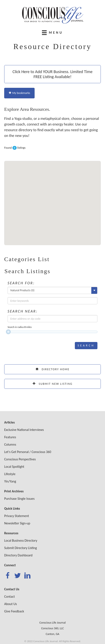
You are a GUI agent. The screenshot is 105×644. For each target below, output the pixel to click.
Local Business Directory (21, 540)
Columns (10, 444)
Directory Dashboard (18, 555)
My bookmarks (19, 93)
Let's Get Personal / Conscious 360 (28, 452)
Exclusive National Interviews (24, 430)
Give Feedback (14, 611)
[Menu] (52, 33)
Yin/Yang (10, 481)
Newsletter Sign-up (17, 523)
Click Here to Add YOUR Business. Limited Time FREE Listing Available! (52, 74)
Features (10, 437)
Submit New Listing (52, 384)
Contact (9, 597)
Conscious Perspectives (20, 459)
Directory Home (53, 369)
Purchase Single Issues (19, 499)
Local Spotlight (14, 467)
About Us (11, 604)
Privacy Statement (17, 516)
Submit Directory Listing (21, 548)
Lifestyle (10, 474)
